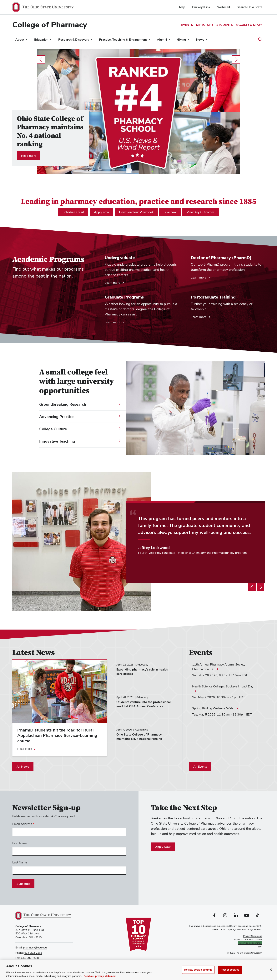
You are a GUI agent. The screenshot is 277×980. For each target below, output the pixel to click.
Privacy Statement (252, 936)
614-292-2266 (33, 953)
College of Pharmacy (50, 25)
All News (23, 767)
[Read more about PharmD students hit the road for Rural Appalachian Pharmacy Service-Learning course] (27, 749)
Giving (181, 40)
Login (259, 946)
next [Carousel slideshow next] (236, 60)
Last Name (20, 862)
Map (182, 7)
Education (41, 40)
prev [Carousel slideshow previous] (41, 60)
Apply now (102, 212)
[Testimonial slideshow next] (260, 587)
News (200, 40)
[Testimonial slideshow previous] (252, 587)
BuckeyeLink (201, 7)
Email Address (22, 824)
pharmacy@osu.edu (35, 947)
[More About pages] (26, 40)
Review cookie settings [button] (250, 943)
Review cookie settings (198, 970)
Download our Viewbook (136, 212)
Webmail (224, 7)
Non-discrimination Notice (248, 939)
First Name (20, 843)
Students (225, 25)
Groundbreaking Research (63, 404)
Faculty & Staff (249, 25)
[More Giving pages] (188, 40)
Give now (170, 212)
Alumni (162, 40)
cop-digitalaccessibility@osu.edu (244, 929)
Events (187, 25)
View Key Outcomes (201, 212)
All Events (200, 767)
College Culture (53, 429)
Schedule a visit (73, 212)
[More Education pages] (50, 40)
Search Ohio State (250, 7)
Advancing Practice (56, 417)
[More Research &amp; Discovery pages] (91, 40)
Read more (29, 156)
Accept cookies (230, 970)
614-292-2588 (30, 958)
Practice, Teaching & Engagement (123, 40)
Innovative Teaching (57, 441)
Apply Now (163, 847)
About (20, 40)
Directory (205, 25)
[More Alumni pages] (169, 40)
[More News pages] (206, 40)
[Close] (271, 970)
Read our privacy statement (100, 976)
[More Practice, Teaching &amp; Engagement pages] (149, 40)
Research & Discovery (74, 40)
